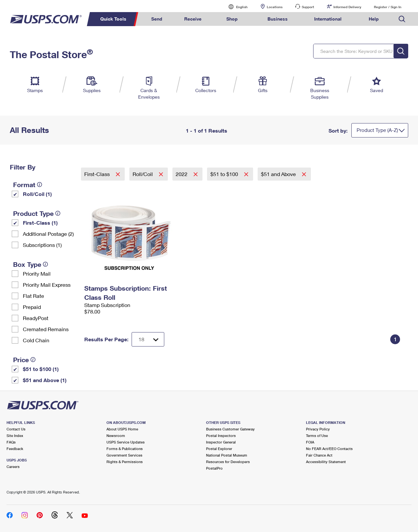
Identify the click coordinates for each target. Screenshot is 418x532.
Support (308, 7)
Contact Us (16, 429)
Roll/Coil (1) (37, 194)
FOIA (310, 442)
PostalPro (214, 468)
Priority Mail (37, 274)
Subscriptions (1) (42, 245)
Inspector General (221, 442)
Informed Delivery (347, 7)
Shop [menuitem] (232, 19)
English (235, 7)
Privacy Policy (318, 429)
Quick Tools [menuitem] (113, 19)
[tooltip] (40, 185)
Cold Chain (36, 340)
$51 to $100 (225, 174)
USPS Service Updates (126, 442)
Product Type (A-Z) (377, 130)
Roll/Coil (143, 174)
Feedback (15, 449)
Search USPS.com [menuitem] (402, 19)
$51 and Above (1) (45, 380)
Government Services (124, 455)
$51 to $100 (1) (41, 369)
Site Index (15, 435)
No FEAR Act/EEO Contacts (329, 449)
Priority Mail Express (47, 285)
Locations (275, 7)
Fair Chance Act (319, 455)
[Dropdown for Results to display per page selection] (148, 339)
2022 (182, 174)
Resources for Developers (228, 462)
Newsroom (116, 435)
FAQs (11, 442)
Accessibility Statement (326, 462)
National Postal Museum (227, 455)
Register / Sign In (388, 7)
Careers (13, 467)
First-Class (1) (40, 223)
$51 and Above (279, 174)
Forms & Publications (125, 449)
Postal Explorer (219, 449)
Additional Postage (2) (48, 234)
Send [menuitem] (157, 19)
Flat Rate (33, 296)
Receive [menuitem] (193, 19)
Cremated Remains (46, 329)
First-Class (98, 174)
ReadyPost (36, 318)
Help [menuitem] (374, 19)
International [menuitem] (328, 19)
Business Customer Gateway (230, 429)
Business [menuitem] (278, 19)
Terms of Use (317, 435)
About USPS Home (122, 429)
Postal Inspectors (221, 435)
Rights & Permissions (125, 462)
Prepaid (32, 307)
